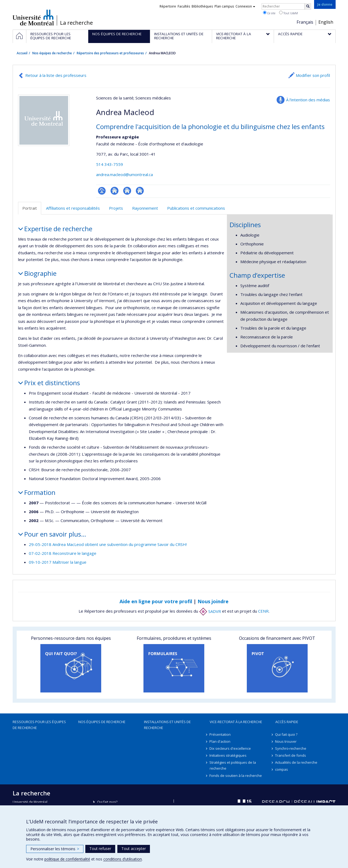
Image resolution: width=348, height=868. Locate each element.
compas (282, 769)
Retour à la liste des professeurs (56, 75)
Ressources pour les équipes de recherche (39, 725)
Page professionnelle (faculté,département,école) (102, 191)
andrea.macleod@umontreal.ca (124, 174)
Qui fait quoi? (107, 802)
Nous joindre (213, 601)
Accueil (22, 53)
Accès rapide (287, 722)
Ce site (269, 13)
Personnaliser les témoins (55, 849)
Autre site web (127, 191)
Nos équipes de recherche (52, 53)
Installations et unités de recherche (167, 725)
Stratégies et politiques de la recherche (233, 765)
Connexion (245, 6)
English (326, 22)
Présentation (220, 734)
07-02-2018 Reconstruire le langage (63, 553)
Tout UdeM (289, 13)
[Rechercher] (308, 6)
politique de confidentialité (67, 859)
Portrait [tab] (30, 208)
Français (305, 22)
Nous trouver (286, 741)
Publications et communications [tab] (196, 208)
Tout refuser (100, 849)
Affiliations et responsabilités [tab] (73, 208)
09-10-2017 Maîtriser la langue (58, 562)
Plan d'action (220, 741)
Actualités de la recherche (296, 762)
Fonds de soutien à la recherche (236, 776)
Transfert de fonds (291, 755)
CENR (263, 611)
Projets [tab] (116, 208)
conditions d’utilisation (123, 859)
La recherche (76, 23)
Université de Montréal (33, 17)
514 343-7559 (110, 164)
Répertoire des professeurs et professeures (110, 53)
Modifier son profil (313, 75)
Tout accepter (134, 849)
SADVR (210, 611)
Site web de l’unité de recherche (115, 191)
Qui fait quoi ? (287, 734)
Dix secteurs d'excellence (230, 748)
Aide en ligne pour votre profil (156, 601)
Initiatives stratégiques (228, 755)
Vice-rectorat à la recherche (236, 722)
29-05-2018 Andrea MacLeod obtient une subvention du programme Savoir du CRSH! (108, 544)
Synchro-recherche (291, 748)
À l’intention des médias (308, 100)
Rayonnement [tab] (145, 208)
